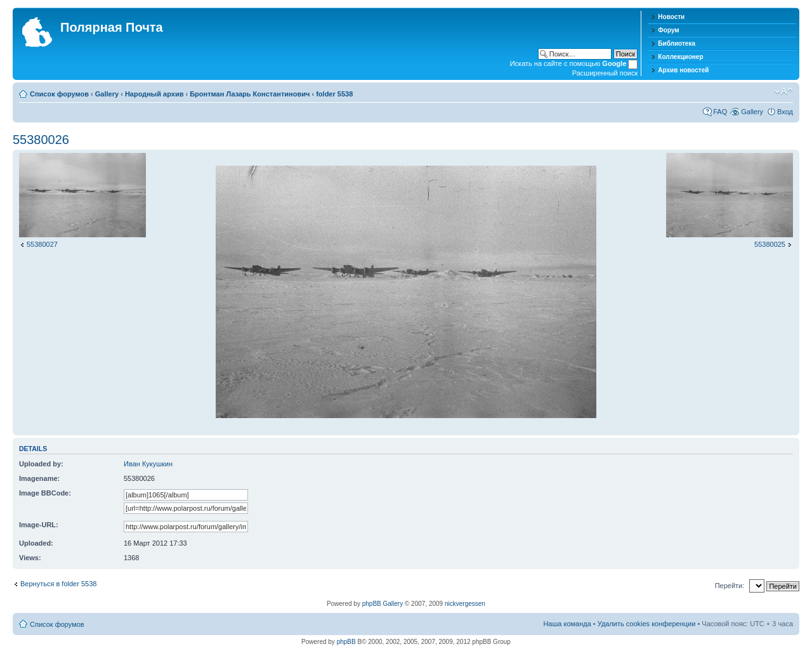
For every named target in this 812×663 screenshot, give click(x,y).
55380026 (41, 140)
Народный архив (154, 94)
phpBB (346, 642)
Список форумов (59, 94)
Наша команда (567, 624)
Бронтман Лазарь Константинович (250, 94)
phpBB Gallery (383, 604)
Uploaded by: (41, 464)
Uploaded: (36, 543)
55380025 (770, 244)
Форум (668, 30)
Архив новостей (683, 70)
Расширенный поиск (605, 73)
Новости (671, 17)
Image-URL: (39, 525)
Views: (30, 558)
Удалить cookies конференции (647, 624)
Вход (785, 112)
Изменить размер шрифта (784, 91)
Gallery (107, 94)
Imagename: (39, 478)
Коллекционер (680, 57)
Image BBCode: (45, 493)
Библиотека (677, 43)
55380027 (42, 244)
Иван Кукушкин (148, 464)
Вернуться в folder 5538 (58, 584)
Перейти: (730, 586)
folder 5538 (334, 94)
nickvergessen (465, 604)
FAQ (720, 112)
